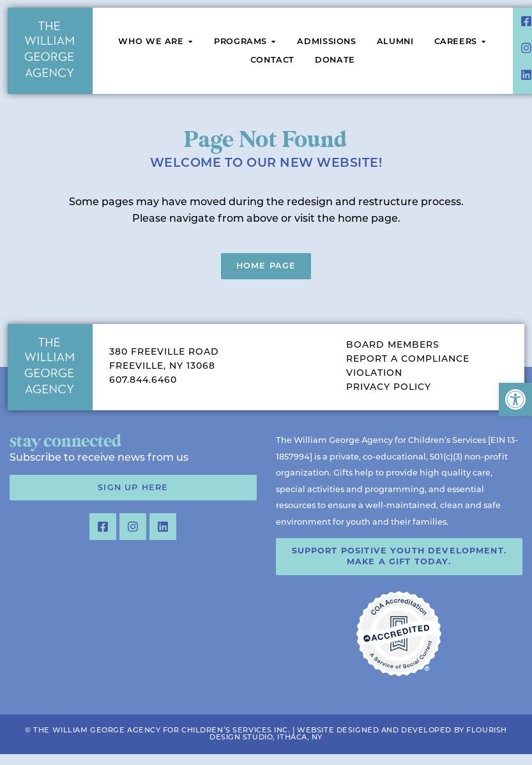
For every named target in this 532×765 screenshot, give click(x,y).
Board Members (393, 345)
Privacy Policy (389, 388)
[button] (515, 399)
